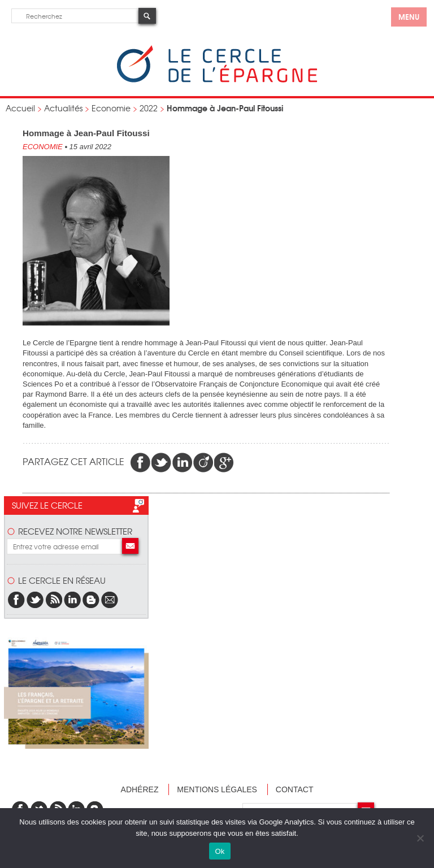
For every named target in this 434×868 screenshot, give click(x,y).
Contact (295, 789)
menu (409, 16)
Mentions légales (217, 789)
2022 (149, 108)
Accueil (20, 108)
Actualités (63, 108)
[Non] (420, 838)
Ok (220, 851)
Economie (111, 108)
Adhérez (140, 789)
